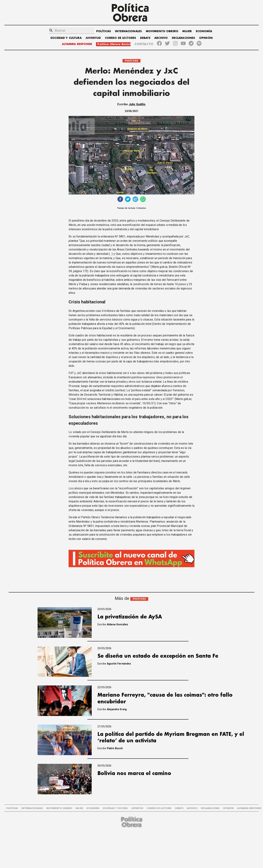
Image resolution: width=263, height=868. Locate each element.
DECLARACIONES (183, 38)
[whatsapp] (143, 200)
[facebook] (120, 200)
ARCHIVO (161, 38)
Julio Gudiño (137, 104)
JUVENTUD (93, 38)
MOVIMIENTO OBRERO (162, 31)
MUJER (187, 31)
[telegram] (135, 200)
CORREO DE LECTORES (120, 38)
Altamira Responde (249, 808)
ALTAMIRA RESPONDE (77, 44)
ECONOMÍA (204, 31)
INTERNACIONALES (128, 31)
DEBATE (145, 38)
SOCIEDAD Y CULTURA (66, 38)
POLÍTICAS (104, 31)
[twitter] (128, 200)
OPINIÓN (206, 38)
